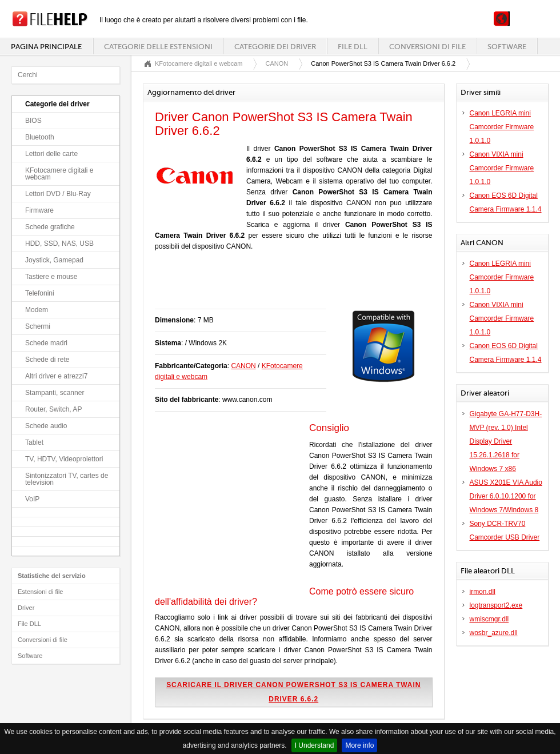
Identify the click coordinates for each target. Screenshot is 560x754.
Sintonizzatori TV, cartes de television (67, 479)
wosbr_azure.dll (494, 633)
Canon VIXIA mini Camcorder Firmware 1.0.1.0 (502, 168)
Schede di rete (47, 360)
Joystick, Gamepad (54, 260)
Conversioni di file (427, 47)
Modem (37, 310)
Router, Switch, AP (53, 409)
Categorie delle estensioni (158, 47)
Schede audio (46, 426)
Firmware (39, 210)
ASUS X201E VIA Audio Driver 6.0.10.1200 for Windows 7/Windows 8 (506, 496)
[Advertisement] (289, 286)
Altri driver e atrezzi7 (56, 376)
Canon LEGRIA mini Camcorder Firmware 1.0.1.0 (502, 127)
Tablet (34, 442)
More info (359, 745)
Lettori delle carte (51, 154)
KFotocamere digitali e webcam (59, 174)
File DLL (353, 47)
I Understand (315, 745)
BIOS (33, 121)
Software (507, 47)
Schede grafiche (50, 227)
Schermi (38, 326)
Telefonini (40, 293)
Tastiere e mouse (51, 277)
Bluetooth (40, 137)
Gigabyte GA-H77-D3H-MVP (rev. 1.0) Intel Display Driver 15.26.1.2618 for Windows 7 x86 (506, 441)
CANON (277, 63)
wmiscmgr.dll (489, 619)
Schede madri (46, 343)
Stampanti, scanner (55, 393)
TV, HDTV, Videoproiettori (64, 459)
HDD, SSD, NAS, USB (59, 244)
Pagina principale (46, 47)
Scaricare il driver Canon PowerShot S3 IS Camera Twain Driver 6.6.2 (293, 692)
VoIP (32, 499)
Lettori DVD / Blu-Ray (58, 194)
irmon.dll (483, 592)
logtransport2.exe (496, 605)
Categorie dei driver (275, 47)
